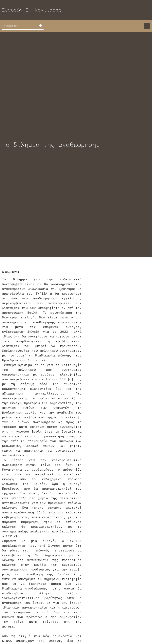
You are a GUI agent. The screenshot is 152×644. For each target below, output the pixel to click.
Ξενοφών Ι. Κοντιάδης (32, 10)
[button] (147, 26)
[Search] (41, 26)
